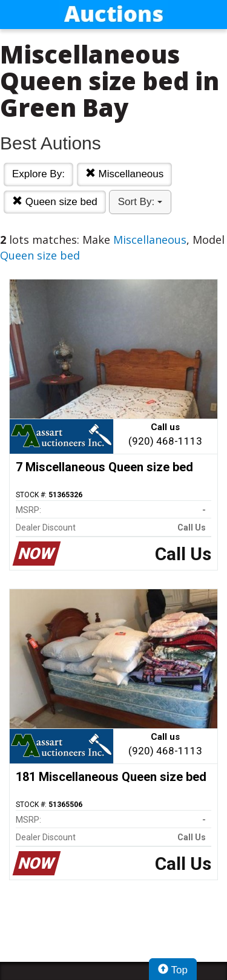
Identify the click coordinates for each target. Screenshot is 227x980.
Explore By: (38, 174)
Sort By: (140, 202)
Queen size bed (55, 202)
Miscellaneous (124, 174)
